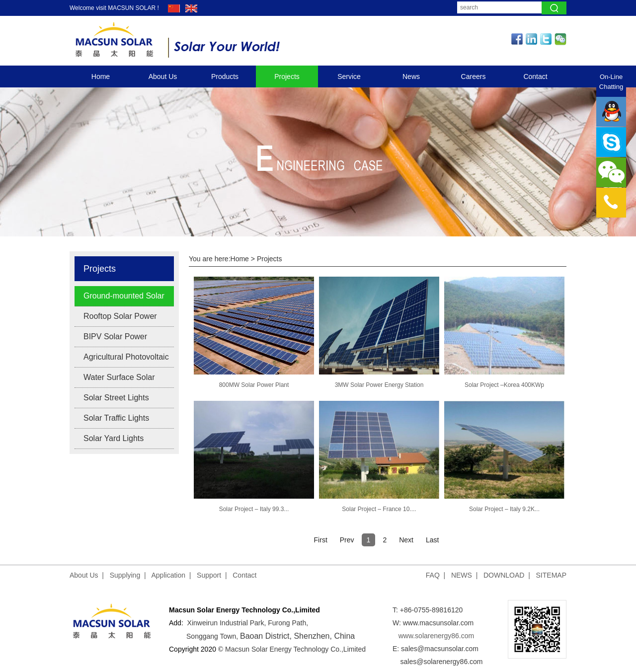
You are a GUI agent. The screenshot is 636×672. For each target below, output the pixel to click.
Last (432, 540)
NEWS (462, 575)
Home (101, 76)
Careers (474, 76)
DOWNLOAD (504, 575)
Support (209, 575)
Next (406, 540)
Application (169, 575)
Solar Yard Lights (114, 438)
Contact (535, 76)
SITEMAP (551, 575)
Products (225, 76)
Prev (347, 540)
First (321, 540)
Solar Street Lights (116, 398)
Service (349, 76)
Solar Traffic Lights (116, 418)
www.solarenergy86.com (437, 636)
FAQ (433, 575)
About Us (163, 76)
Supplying (125, 575)
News (411, 76)
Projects (287, 76)
